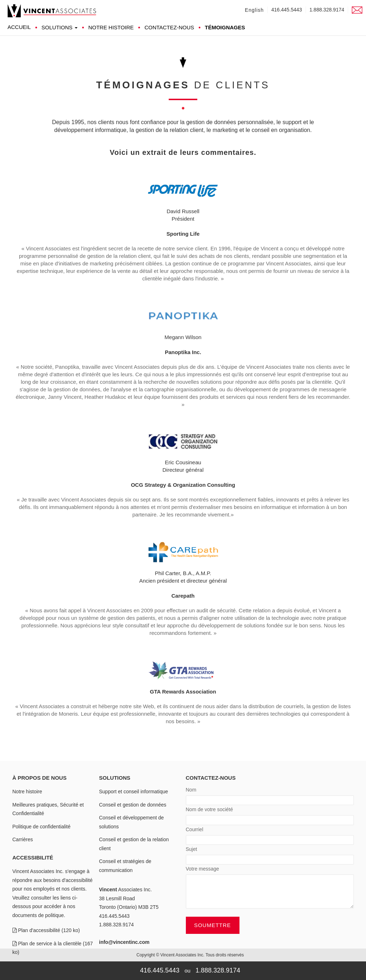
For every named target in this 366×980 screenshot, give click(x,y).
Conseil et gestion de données (133, 805)
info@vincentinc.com (124, 942)
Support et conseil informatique (133, 792)
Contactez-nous (169, 27)
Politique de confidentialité (42, 827)
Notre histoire (111, 27)
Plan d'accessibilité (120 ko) (46, 930)
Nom (191, 790)
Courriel (195, 829)
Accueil (19, 27)
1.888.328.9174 (327, 10)
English (254, 10)
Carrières (23, 839)
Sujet (192, 849)
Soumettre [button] (212, 925)
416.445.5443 (287, 10)
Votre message (202, 869)
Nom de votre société (209, 809)
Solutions (60, 27)
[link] (52, 11)
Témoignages (225, 27)
